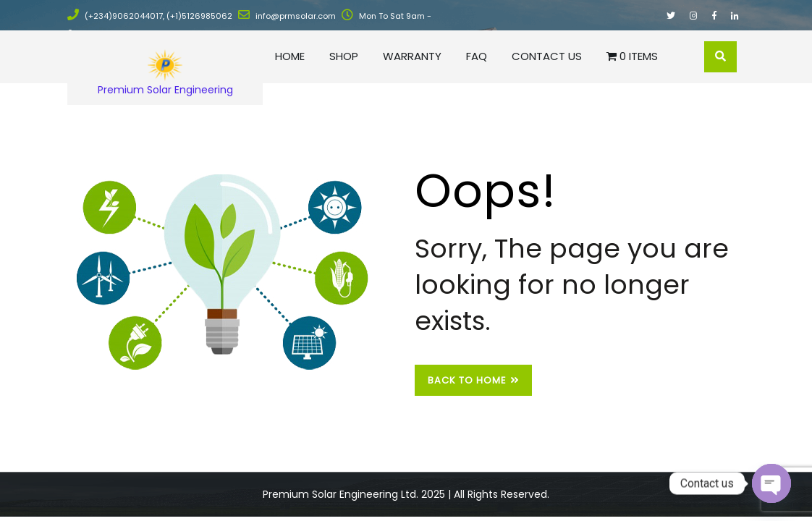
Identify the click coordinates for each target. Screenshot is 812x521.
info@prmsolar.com (287, 16)
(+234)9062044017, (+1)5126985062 (150, 16)
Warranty (412, 56)
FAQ (477, 56)
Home (290, 56)
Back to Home (473, 380)
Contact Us (547, 56)
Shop (344, 56)
